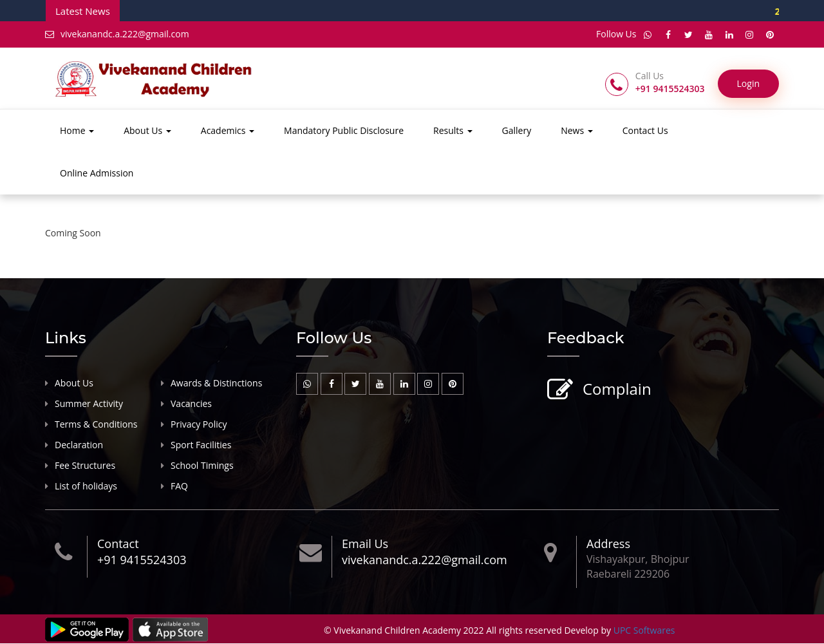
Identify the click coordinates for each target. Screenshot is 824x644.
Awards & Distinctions (216, 383)
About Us (147, 131)
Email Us (365, 544)
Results (453, 131)
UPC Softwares (644, 631)
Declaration (79, 445)
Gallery (517, 131)
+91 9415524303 (142, 560)
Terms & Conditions (96, 424)
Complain (615, 390)
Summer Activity (89, 403)
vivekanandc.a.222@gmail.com (117, 34)
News (577, 131)
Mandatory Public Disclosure (344, 131)
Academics (228, 131)
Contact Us (645, 131)
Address (608, 544)
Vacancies (191, 403)
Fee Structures (85, 465)
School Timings (202, 465)
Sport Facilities (201, 445)
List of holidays (86, 486)
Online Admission (97, 174)
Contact (118, 544)
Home (77, 131)
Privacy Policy (199, 424)
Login (748, 84)
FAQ (179, 486)
